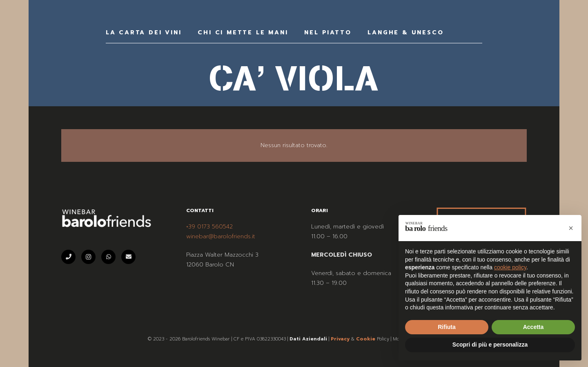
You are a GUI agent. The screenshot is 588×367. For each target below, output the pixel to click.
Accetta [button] (533, 327)
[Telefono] (68, 257)
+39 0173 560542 (209, 227)
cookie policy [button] (510, 267)
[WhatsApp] (108, 257)
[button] (571, 228)
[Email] (128, 257)
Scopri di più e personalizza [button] (490, 345)
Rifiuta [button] (447, 327)
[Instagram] (88, 257)
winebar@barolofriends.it (221, 236)
